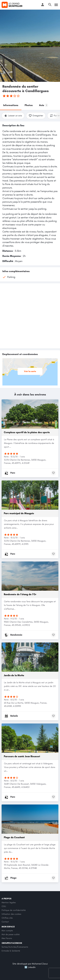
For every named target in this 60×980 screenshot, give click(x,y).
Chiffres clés (7, 918)
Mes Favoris (7, 938)
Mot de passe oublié (11, 934)
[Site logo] (12, 5)
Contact (5, 922)
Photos (29, 105)
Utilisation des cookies (11, 914)
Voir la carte (32, 371)
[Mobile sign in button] (43, 5)
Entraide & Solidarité (11, 951)
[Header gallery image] (30, 46)
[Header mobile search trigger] (50, 5)
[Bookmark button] (53, 473)
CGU (4, 906)
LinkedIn (32, 967)
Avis (43, 105)
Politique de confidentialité (14, 910)
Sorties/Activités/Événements (15, 947)
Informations (11, 105)
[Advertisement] (30, 316)
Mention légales (9, 902)
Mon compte (7, 931)
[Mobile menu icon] (56, 5)
